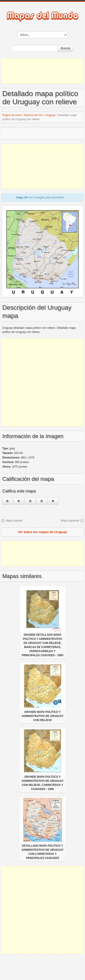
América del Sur (33, 115)
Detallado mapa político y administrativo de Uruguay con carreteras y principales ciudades (42, 852)
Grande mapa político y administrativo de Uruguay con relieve (42, 716)
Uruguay (50, 115)
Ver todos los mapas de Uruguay (42, 532)
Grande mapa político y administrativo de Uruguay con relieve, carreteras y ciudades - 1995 (42, 783)
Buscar (66, 48)
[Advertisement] (42, 71)
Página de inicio (12, 115)
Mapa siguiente (70, 521)
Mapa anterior (14, 521)
